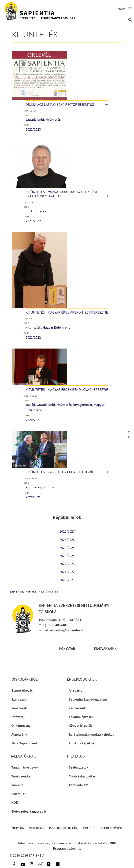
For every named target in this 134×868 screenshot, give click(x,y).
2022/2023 (33, 130)
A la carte (75, 691)
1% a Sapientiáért (24, 743)
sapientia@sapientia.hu (67, 630)
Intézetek (18, 717)
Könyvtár (67, 649)
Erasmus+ (19, 794)
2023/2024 (67, 556)
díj (27, 211)
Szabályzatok (79, 767)
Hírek (33, 592)
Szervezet (19, 700)
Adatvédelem (79, 785)
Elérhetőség (111, 828)
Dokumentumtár (63, 828)
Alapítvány (19, 735)
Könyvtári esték (80, 726)
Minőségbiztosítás (82, 776)
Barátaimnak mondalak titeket (91, 735)
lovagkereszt (83, 405)
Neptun (18, 828)
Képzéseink (77, 708)
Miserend (37, 828)
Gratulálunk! (35, 120)
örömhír (48, 487)
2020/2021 (33, 420)
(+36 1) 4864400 (56, 625)
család (30, 405)
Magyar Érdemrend (56, 328)
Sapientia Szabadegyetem (88, 700)
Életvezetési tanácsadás (29, 812)
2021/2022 (33, 221)
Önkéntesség (21, 726)
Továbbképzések (81, 717)
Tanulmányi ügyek (25, 767)
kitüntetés (53, 120)
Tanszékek (19, 708)
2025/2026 (67, 540)
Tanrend (17, 785)
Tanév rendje (21, 776)
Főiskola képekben (83, 743)
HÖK (15, 803)
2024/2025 (67, 548)
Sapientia (17, 592)
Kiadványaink (105, 649)
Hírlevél (89, 828)
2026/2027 (67, 532)
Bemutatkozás (22, 691)
